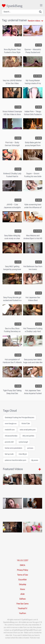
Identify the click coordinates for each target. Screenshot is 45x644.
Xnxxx (22, 589)
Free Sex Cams (23, 604)
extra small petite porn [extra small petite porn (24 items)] (28, 430)
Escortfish (22, 580)
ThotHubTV (22, 608)
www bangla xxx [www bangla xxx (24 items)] (11, 424)
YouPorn (22, 613)
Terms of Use (22, 575)
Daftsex (22, 599)
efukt (23, 594)
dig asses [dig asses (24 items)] (35, 460)
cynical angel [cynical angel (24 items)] (23, 442)
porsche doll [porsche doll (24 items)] (9, 442)
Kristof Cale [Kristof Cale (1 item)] (26, 424)
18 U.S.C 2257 (22, 560)
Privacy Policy (23, 570)
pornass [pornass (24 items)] (30, 448)
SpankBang (12, 6)
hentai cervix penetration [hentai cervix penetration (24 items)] (13, 448)
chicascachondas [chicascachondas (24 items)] (11, 436)
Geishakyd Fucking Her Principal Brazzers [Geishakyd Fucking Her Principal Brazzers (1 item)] (19, 418)
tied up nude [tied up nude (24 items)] (9, 454)
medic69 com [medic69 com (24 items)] (10, 430)
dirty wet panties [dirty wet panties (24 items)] (28, 436)
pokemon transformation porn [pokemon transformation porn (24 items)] (15, 460)
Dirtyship (22, 584)
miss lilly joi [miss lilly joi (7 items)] (23, 454)
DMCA (22, 565)
